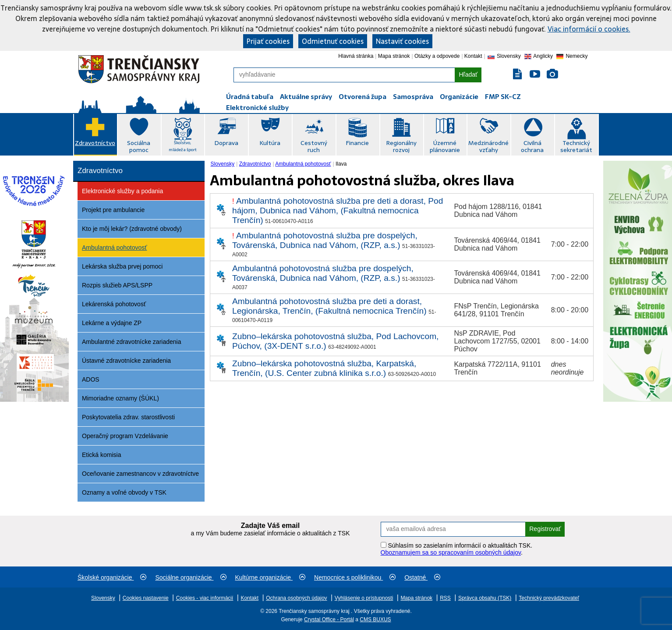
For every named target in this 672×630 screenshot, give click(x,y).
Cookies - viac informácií (205, 598)
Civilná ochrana (532, 146)
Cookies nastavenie (146, 598)
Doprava (226, 143)
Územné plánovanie (445, 146)
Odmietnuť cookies (333, 41)
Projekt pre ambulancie (113, 210)
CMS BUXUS (375, 619)
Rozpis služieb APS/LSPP (117, 285)
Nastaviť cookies (402, 41)
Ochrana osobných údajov (296, 598)
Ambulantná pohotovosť (114, 248)
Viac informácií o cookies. (589, 29)
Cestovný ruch (314, 146)
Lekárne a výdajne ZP (112, 323)
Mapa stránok (394, 56)
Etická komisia (101, 455)
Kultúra (270, 143)
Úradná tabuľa (250, 97)
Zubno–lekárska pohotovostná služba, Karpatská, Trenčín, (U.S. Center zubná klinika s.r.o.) (324, 368)
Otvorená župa (363, 97)
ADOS (91, 379)
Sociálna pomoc (139, 146)
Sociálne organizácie (191, 577)
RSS (445, 598)
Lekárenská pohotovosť (114, 304)
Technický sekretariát (576, 146)
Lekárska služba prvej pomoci (122, 266)
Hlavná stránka (356, 56)
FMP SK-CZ (503, 97)
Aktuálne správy (306, 97)
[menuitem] (224, 164)
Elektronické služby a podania (122, 191)
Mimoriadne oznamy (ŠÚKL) (120, 398)
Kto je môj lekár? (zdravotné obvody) (132, 229)
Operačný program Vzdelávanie (125, 436)
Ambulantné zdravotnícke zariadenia (131, 342)
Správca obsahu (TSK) (485, 598)
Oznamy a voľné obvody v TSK (124, 492)
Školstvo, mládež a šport (183, 146)
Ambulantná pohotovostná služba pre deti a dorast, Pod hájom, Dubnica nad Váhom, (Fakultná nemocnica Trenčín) (338, 211)
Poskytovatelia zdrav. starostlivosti (128, 417)
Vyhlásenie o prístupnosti (364, 598)
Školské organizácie (112, 577)
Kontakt (473, 56)
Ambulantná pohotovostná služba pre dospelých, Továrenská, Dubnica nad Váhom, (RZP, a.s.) (325, 240)
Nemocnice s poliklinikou (355, 577)
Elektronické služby (257, 108)
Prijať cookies (268, 41)
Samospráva (413, 97)
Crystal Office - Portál (329, 619)
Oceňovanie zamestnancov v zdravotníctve (140, 474)
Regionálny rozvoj (401, 146)
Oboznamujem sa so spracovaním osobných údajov (451, 552)
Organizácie (459, 97)
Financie (357, 143)
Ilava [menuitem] (341, 164)
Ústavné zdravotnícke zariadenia (126, 361)
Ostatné (422, 577)
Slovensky (223, 164)
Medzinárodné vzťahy (488, 146)
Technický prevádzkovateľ (549, 598)
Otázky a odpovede (437, 56)
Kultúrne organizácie (271, 577)
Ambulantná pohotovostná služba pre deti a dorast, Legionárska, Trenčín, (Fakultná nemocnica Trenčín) (329, 306)
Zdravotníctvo (95, 143)
